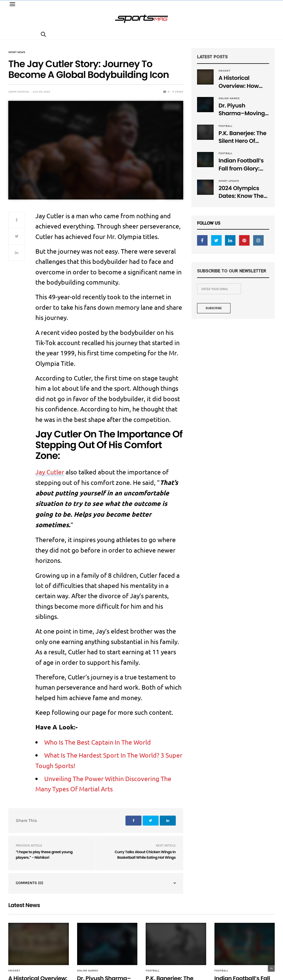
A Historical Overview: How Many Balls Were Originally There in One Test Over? (243, 82)
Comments (30, 883)
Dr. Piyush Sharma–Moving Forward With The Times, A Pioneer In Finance (243, 110)
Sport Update (229, 181)
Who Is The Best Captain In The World (98, 742)
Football (226, 126)
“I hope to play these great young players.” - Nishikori (44, 855)
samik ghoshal (19, 92)
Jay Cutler (50, 472)
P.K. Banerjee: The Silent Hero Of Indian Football (243, 137)
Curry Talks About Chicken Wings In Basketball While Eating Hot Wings (145, 855)
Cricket (225, 71)
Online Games (229, 98)
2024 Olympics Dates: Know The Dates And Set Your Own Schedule (241, 192)
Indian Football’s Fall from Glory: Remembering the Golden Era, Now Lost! (243, 165)
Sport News (17, 52)
